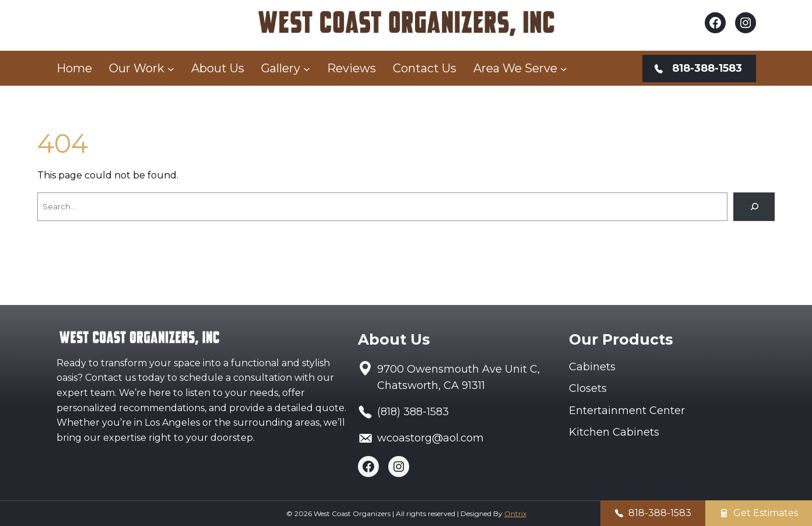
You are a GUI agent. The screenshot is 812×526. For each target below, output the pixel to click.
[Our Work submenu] (171, 68)
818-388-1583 (660, 513)
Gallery (281, 68)
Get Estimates (766, 513)
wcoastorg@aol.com (430, 438)
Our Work (137, 68)
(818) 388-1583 (413, 412)
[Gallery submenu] (307, 68)
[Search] (754, 207)
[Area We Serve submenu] (564, 68)
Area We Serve (515, 68)
